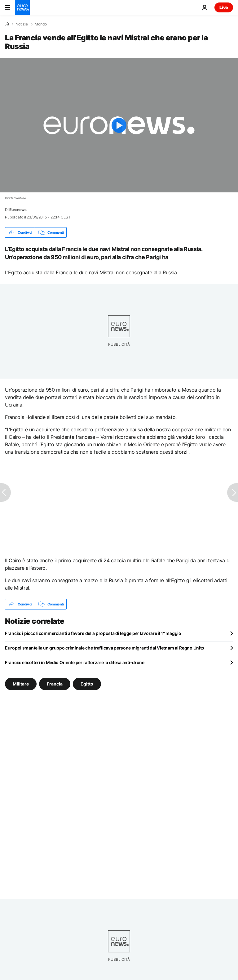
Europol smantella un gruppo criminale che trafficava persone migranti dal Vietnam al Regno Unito (105, 648)
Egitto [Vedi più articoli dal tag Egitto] (87, 684)
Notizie (22, 24)
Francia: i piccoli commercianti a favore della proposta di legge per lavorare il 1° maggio (93, 633)
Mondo (41, 24)
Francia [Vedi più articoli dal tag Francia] (55, 684)
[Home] (7, 24)
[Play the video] (119, 125)
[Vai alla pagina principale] (22, 7)
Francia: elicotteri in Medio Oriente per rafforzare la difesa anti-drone (75, 662)
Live (224, 7)
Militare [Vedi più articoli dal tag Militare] (21, 684)
